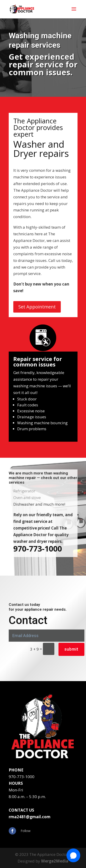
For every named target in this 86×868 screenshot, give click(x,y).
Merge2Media (55, 861)
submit (71, 649)
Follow (26, 831)
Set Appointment (37, 307)
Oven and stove (27, 498)
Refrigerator (24, 491)
